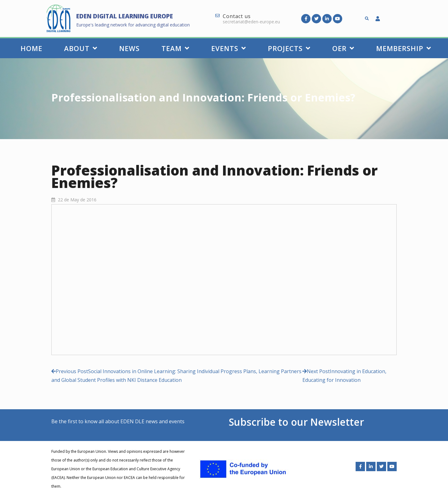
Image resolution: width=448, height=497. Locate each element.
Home (31, 48)
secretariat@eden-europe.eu (251, 22)
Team (175, 48)
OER (343, 48)
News (129, 48)
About (81, 48)
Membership (404, 48)
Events (229, 48)
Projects (289, 48)
